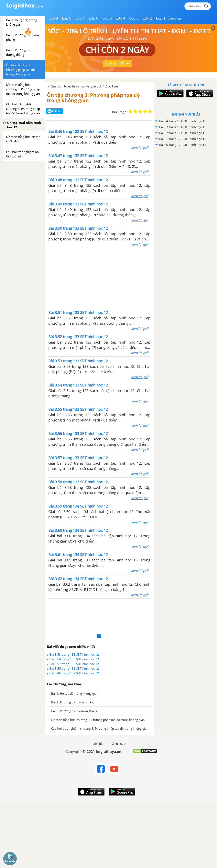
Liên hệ (98, 744)
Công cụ (174, 18)
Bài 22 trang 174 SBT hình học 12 (183, 133)
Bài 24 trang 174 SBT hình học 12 (183, 121)
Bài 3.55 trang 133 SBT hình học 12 (74, 668)
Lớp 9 (53, 18)
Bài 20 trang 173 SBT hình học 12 (183, 145)
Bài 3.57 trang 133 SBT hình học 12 (74, 664)
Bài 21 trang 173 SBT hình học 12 (183, 139)
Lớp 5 (107, 18)
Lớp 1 (161, 18)
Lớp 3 (134, 18)
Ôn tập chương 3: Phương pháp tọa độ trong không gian (93, 98)
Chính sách (119, 744)
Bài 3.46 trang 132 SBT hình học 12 (74, 673)
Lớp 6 (94, 18)
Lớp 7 (80, 18)
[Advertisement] (99, 279)
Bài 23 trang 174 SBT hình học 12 (183, 127)
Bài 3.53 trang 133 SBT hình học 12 (74, 654)
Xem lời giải (140, 147)
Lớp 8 (67, 18)
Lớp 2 (147, 18)
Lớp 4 (121, 18)
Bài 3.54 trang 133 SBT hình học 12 (74, 659)
